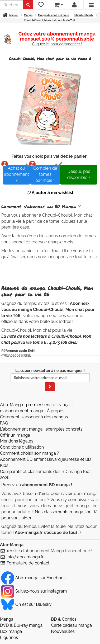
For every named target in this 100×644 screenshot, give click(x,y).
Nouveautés (63, 631)
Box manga (11, 631)
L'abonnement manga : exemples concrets (41, 429)
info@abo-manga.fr (25, 557)
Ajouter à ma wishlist (50, 193)
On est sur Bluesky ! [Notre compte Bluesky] (27, 604)
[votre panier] (58, 5)
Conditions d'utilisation (22, 447)
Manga (7, 619)
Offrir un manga (15, 435)
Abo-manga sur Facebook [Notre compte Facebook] (33, 578)
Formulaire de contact (28, 563)
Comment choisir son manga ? (29, 453)
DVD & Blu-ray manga (21, 625)
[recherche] (12, 5)
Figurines (9, 638)
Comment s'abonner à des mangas (34, 417)
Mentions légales (17, 441)
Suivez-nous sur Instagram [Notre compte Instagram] (34, 591)
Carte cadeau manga (72, 625)
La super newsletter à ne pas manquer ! (50, 380)
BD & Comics (64, 619)
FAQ (4, 423)
